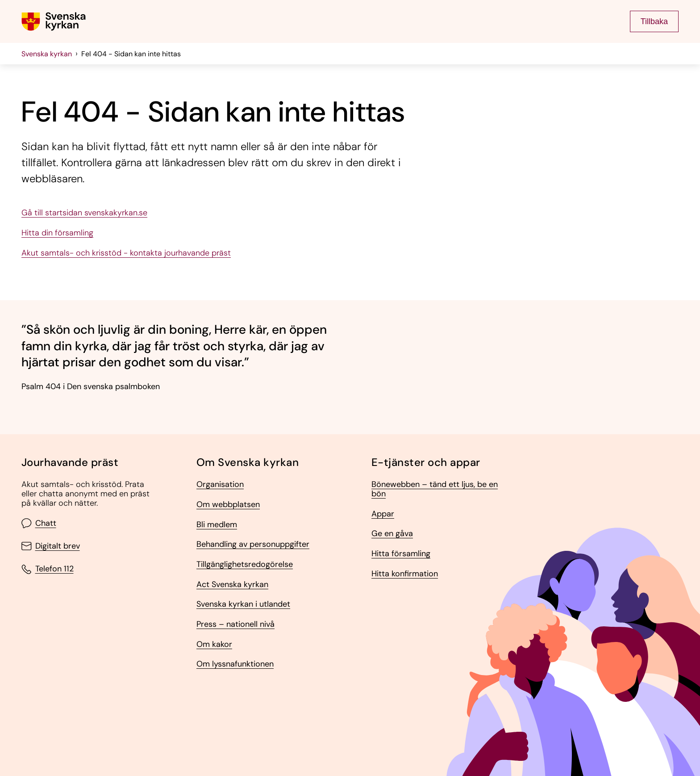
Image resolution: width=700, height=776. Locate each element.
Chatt (39, 523)
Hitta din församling (57, 233)
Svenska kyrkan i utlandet (243, 604)
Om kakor (214, 644)
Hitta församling (401, 554)
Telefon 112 (48, 569)
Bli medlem (217, 525)
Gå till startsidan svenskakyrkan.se (84, 213)
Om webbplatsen (228, 505)
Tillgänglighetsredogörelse (245, 564)
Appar (383, 514)
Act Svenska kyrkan (232, 585)
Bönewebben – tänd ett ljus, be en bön (435, 489)
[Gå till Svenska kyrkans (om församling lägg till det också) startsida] (54, 21)
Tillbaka (654, 21)
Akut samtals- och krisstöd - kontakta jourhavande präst (126, 253)
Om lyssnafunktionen (235, 664)
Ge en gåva (392, 534)
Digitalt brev (51, 546)
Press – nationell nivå (235, 624)
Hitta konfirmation (405, 574)
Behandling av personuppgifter (253, 544)
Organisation (220, 484)
